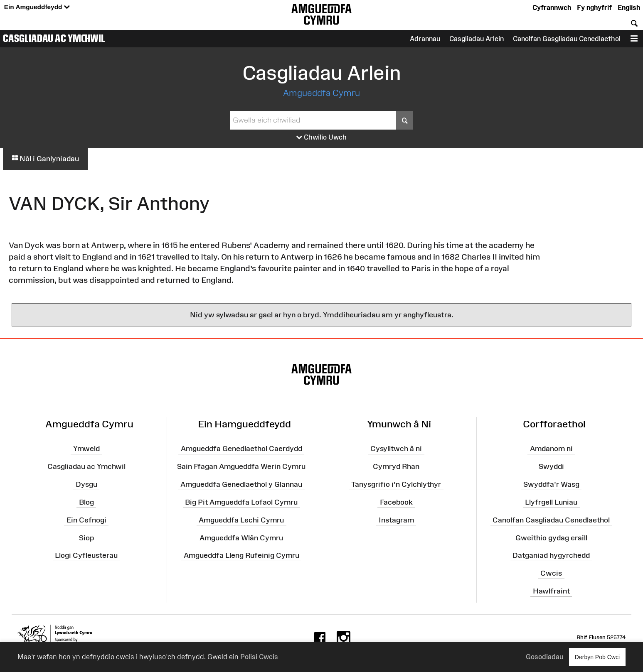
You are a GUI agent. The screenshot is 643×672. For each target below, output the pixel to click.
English (629, 7)
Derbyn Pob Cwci (597, 657)
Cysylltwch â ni (396, 449)
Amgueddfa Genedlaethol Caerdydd (241, 449)
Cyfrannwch (552, 7)
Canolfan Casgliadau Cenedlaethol (551, 520)
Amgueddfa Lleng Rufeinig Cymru (241, 555)
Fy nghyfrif (594, 7)
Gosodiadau (544, 657)
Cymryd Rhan (396, 466)
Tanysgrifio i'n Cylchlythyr (396, 484)
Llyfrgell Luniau (551, 502)
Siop (86, 537)
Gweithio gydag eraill (551, 537)
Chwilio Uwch (321, 137)
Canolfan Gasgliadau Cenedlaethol (567, 39)
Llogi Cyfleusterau (86, 555)
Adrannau (425, 39)
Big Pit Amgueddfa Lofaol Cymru (241, 502)
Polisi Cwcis (259, 657)
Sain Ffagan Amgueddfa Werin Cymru (241, 466)
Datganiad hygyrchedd (551, 555)
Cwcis (551, 573)
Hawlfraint (551, 591)
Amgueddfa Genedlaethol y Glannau (241, 484)
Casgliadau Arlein (477, 39)
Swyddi (551, 466)
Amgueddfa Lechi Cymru (241, 520)
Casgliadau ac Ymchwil (54, 38)
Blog (86, 502)
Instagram (396, 520)
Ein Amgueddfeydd (37, 7)
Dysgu (86, 484)
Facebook (396, 502)
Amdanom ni (551, 449)
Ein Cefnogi (86, 520)
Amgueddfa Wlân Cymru (241, 537)
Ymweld (86, 449)
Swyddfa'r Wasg (551, 484)
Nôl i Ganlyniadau (45, 159)
